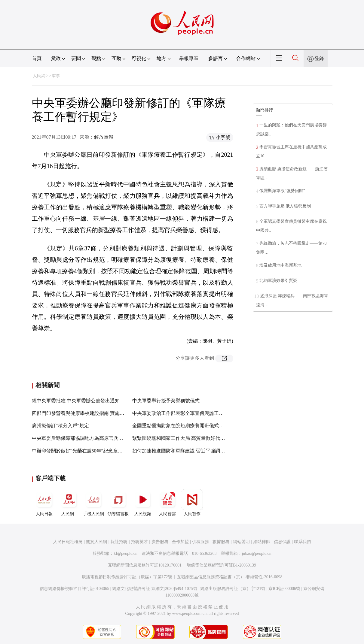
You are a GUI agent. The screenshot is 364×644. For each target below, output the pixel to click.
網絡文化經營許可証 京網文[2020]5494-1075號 (155, 589)
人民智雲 (167, 503)
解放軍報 (104, 137)
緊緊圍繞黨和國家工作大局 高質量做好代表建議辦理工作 (193, 438)
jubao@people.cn (257, 553)
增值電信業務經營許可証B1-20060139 (221, 565)
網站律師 (262, 542)
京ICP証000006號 (284, 589)
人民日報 (44, 503)
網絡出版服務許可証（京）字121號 (233, 589)
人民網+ (69, 503)
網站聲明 (241, 542)
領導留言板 (118, 503)
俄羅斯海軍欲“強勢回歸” (282, 191)
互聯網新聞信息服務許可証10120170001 (145, 565)
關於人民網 (96, 542)
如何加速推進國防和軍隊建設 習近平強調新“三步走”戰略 (193, 451)
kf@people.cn (125, 553)
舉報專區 (189, 58)
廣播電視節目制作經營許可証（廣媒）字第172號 (127, 577)
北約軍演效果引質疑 (278, 281)
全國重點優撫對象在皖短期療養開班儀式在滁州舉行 (188, 426)
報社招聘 (119, 542)
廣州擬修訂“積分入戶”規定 (60, 426)
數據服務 (221, 542)
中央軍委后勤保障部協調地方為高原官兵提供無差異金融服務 (97, 438)
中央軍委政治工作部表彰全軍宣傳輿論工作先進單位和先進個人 (200, 413)
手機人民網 (93, 503)
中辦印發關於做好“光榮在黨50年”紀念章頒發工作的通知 (92, 451)
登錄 (319, 58)
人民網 (39, 76)
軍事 (56, 76)
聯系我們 (302, 542)
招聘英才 (139, 542)
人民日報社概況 (68, 542)
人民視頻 (143, 503)
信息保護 (282, 542)
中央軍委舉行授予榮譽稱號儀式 (166, 401)
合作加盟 (180, 542)
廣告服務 (160, 542)
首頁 (37, 58)
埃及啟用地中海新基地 (280, 265)
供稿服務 (200, 542)
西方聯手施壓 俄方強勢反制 (285, 206)
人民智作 (192, 503)
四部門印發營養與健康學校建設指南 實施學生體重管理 (90, 413)
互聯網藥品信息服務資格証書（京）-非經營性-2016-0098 (230, 577)
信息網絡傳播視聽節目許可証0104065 (74, 589)
